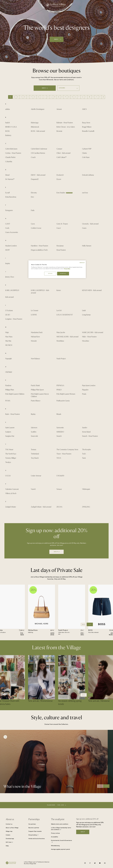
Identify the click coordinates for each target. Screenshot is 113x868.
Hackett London (11, 246)
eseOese (85, 193)
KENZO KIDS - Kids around (92, 290)
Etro (32, 197)
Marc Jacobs (61, 332)
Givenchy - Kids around (90, 224)
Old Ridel (9, 372)
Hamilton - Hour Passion (39, 246)
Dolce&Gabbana (88, 175)
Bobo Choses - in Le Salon (66, 127)
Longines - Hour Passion (14, 319)
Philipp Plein (10, 390)
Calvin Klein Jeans (11, 149)
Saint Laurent (10, 428)
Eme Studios (61, 193)
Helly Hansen (87, 246)
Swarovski (34, 436)
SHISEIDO (60, 432)
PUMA (8, 401)
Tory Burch (35, 458)
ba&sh (8, 123)
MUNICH (9, 345)
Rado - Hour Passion (12, 414)
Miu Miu (8, 341)
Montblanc (60, 341)
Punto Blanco (36, 401)
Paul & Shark (35, 385)
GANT (8, 224)
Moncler (34, 341)
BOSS (7, 131)
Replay (33, 414)
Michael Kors (35, 337)
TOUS (59, 458)
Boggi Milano (87, 127)
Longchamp (86, 315)
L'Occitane (9, 310)
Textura (34, 450)
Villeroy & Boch (11, 493)
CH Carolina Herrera (38, 153)
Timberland (35, 454)
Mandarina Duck (37, 332)
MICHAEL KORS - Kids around (67, 337)
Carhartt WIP (87, 149)
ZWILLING (86, 507)
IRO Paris (34, 263)
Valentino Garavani (12, 489)
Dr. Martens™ (10, 179)
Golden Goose (36, 228)
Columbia (9, 162)
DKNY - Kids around (38, 175)
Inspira (8, 263)
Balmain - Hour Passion (65, 123)
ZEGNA (59, 507)
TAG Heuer (9, 450)
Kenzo (59, 290)
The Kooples (86, 450)
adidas (8, 109)
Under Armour (36, 476)
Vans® (33, 489)
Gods (7, 228)
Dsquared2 (35, 179)
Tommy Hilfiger (11, 458)
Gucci (59, 228)
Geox (33, 224)
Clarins (84, 153)
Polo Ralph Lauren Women (66, 394)
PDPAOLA (60, 385)
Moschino (86, 341)
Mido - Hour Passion (89, 337)
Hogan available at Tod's (39, 250)
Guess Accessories (12, 232)
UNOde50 (60, 476)
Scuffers (34, 432)
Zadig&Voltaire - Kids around (41, 507)
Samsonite (60, 428)
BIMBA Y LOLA (11, 127)
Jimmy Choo (10, 277)
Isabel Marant (61, 263)
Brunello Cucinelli (88, 131)
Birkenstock (35, 127)
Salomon (34, 428)
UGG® (8, 476)
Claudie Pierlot (10, 157)
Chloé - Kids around (63, 153)
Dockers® (60, 175)
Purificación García (63, 401)
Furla (33, 210)
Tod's (84, 454)
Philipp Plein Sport (37, 390)
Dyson (59, 179)
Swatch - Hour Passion (90, 436)
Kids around (9, 297)
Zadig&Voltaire (11, 507)
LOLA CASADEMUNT (65, 315)
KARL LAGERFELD (12, 290)
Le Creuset (35, 310)
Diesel (7, 175)
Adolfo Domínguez (38, 109)
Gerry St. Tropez (62, 224)
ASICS (84, 109)
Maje (7, 332)
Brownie (59, 131)
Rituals (59, 414)
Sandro (85, 428)
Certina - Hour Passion (13, 153)
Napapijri (8, 359)
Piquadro (85, 390)
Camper (59, 149)
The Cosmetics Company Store (67, 450)
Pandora (8, 385)
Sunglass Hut (10, 436)
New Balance (35, 359)
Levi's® (59, 310)
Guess (84, 228)
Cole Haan (86, 157)
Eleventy (34, 193)
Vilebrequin (86, 489)
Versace (59, 489)
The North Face (11, 454)
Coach (33, 157)
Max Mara (9, 337)
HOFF (8, 250)
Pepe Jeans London (89, 385)
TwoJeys (8, 462)
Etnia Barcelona (11, 197)
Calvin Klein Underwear (39, 149)
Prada (84, 394)
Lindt (84, 310)
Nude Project (61, 359)
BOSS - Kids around (38, 131)
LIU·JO (8, 315)
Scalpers (8, 432)
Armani (59, 109)
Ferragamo (9, 210)
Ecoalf (8, 193)
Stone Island (86, 432)
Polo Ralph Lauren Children (15, 394)
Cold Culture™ (61, 157)
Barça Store (86, 123)
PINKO (59, 390)
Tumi (84, 458)
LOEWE (34, 315)
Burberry (8, 135)
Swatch (59, 436)
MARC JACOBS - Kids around (93, 332)
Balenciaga (35, 123)
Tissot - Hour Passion (64, 454)
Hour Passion (61, 250)
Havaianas (60, 246)
